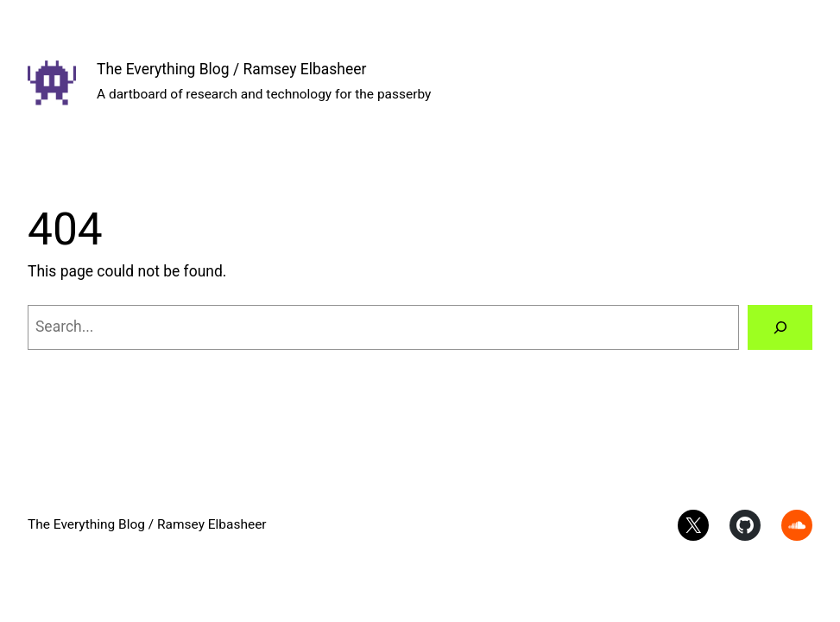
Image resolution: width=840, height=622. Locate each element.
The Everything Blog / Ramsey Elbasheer (231, 69)
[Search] (780, 327)
